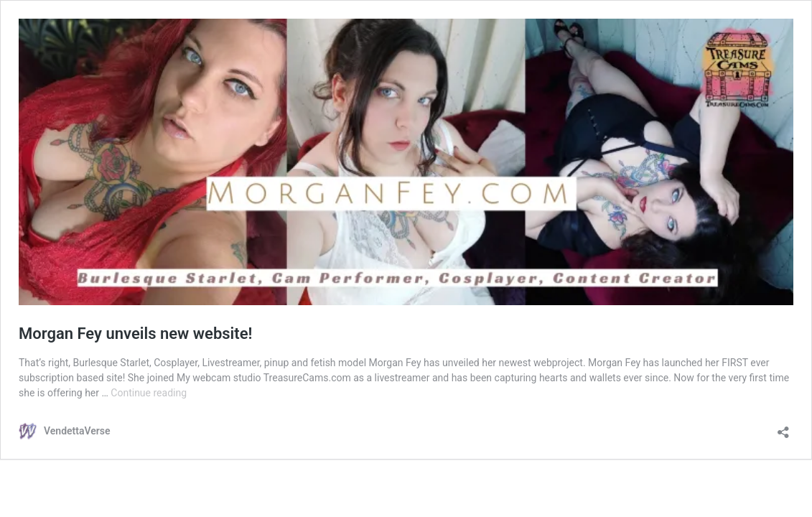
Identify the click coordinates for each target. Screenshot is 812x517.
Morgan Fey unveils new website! (135, 334)
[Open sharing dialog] (783, 428)
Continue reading (149, 393)
